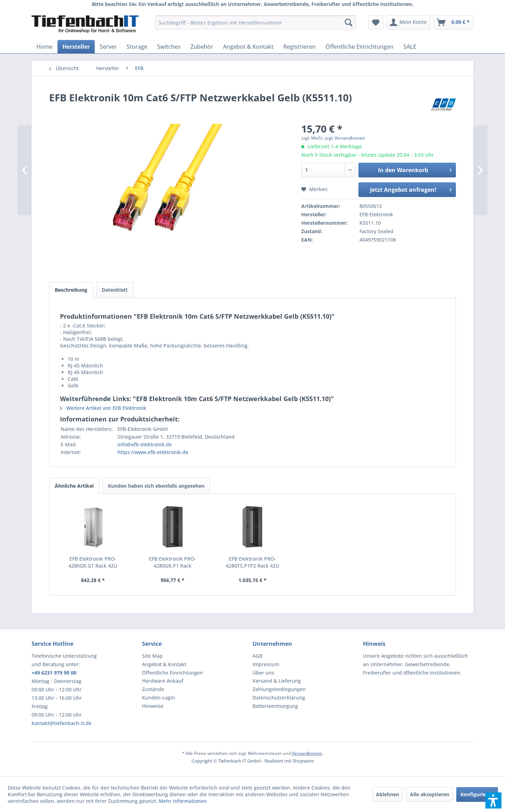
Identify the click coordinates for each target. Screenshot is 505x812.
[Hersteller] (76, 47)
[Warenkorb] (453, 22)
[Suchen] (349, 22)
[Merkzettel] (376, 22)
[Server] (108, 47)
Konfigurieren (477, 794)
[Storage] (137, 47)
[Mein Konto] (408, 22)
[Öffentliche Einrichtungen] (359, 47)
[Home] (45, 47)
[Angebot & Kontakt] (248, 47)
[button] (493, 800)
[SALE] (410, 47)
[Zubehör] (202, 47)
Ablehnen (388, 794)
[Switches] (169, 47)
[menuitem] (255, 22)
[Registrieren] (299, 47)
